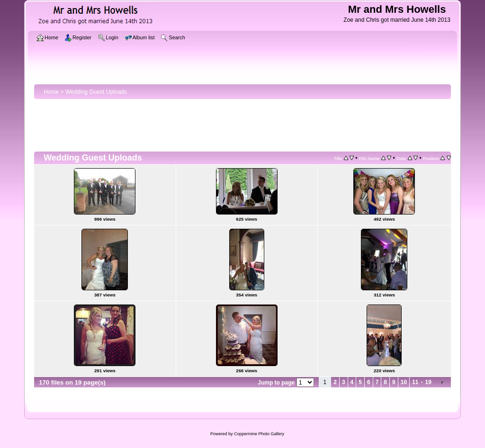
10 (404, 382)
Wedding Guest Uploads (96, 92)
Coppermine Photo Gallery (259, 434)
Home (51, 92)
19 (428, 382)
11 (415, 382)
